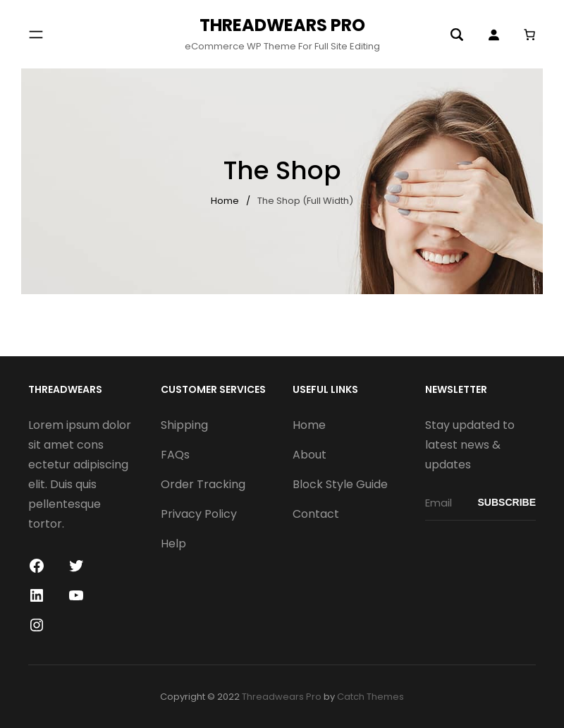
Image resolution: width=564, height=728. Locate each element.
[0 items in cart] (529, 34)
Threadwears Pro (282, 25)
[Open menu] (36, 35)
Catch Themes (370, 697)
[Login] (493, 35)
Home (225, 201)
